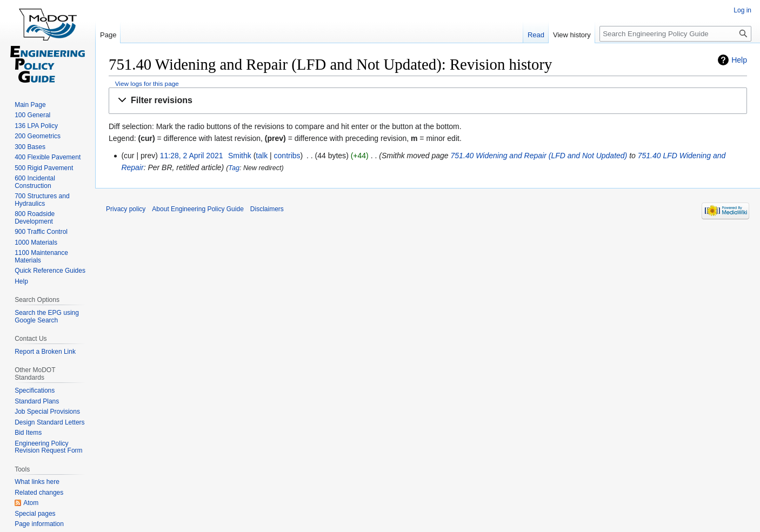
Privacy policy (126, 209)
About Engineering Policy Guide (198, 209)
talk (262, 156)
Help (739, 60)
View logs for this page (147, 83)
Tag (234, 168)
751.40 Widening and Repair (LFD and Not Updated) (539, 156)
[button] (428, 101)
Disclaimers (267, 209)
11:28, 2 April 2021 (192, 156)
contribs (287, 156)
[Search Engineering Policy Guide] (675, 34)
